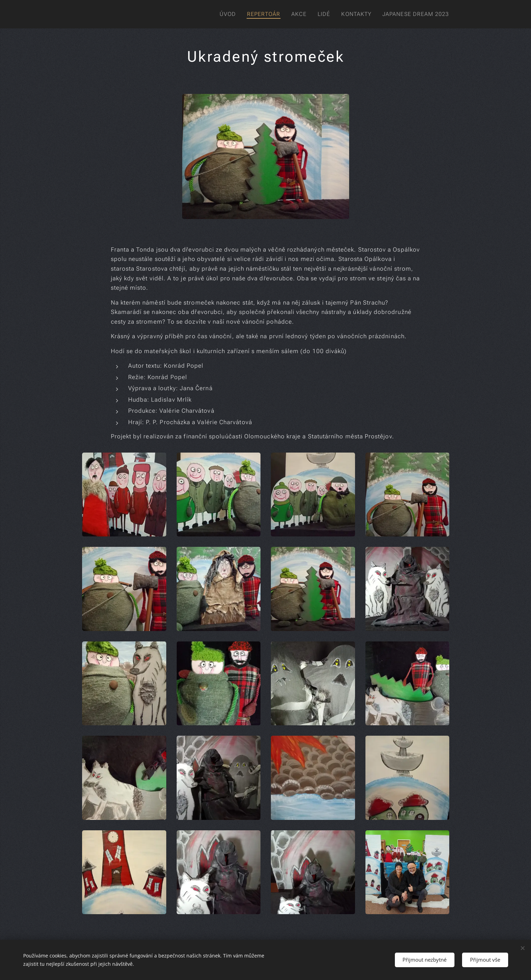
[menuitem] (225, 14)
